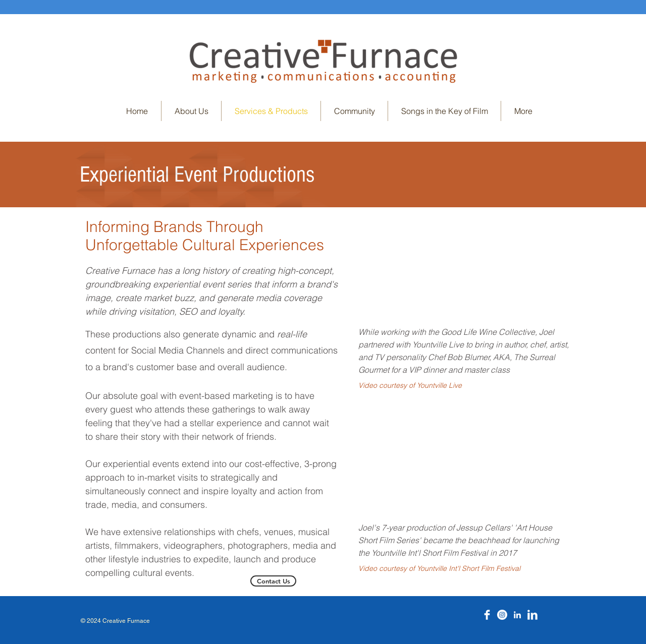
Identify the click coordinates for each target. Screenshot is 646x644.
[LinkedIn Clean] (532, 615)
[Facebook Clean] (487, 615)
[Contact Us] (273, 581)
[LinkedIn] (517, 615)
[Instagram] (502, 615)
